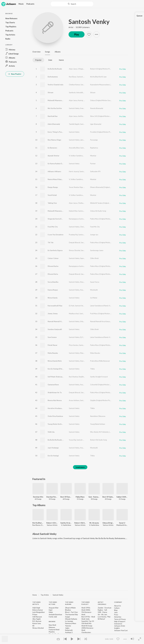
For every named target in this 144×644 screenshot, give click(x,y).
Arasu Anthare (74, 400)
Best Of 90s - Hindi (88, 617)
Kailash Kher (88, 100)
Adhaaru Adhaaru (54, 171)
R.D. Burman (37, 621)
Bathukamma (53, 77)
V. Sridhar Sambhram (76, 156)
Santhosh (72, 93)
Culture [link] (117, 608)
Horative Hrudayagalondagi (58, 408)
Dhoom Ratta (53, 274)
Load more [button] (80, 467)
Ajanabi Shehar (54, 156)
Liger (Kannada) (96, 124)
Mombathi (94, 290)
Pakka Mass (80, 497)
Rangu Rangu (53, 187)
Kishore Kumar (38, 610)
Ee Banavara (52, 148)
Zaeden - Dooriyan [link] (105, 608)
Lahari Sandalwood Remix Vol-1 (102, 306)
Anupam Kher (54, 608)
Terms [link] (116, 619)
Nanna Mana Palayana (56, 179)
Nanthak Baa (53, 116)
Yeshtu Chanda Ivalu (55, 85)
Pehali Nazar (53, 345)
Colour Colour (53, 258)
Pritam (35, 615)
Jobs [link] (116, 612)
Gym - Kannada (94, 497)
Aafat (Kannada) (54, 124)
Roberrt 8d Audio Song (98, 440)
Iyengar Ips (94, 235)
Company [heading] (118, 602)
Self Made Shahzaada (56, 377)
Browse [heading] (52, 621)
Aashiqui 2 (69, 632)
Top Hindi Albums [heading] (69, 603)
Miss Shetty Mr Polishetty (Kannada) (103, 432)
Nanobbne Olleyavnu (98, 416)
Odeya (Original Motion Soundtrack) (103, 100)
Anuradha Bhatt (86, 361)
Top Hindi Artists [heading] (37, 603)
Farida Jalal (53, 617)
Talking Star (52, 203)
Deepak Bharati (75, 243)
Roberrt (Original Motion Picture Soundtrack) (106, 69)
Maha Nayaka (53, 353)
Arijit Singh (36, 608)
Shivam (50, 93)
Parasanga (94, 140)
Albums (58, 52)
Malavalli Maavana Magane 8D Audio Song (64, 211)
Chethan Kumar (74, 85)
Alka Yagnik (37, 619)
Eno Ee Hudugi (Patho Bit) (58, 369)
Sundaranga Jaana (97, 250)
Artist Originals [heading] (102, 603)
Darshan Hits (38, 497)
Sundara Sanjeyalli (55, 329)
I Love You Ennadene (56, 235)
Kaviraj (80, 100)
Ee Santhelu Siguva (55, 250)
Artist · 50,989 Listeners (79, 27)
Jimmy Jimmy (53, 314)
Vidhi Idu (51, 432)
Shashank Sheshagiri (87, 282)
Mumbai (93, 156)
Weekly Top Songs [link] (55, 634)
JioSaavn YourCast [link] (121, 630)
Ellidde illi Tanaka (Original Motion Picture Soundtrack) (110, 203)
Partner (93, 164)
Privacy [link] (123, 619)
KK (33, 626)
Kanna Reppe (53, 290)
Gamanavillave (53, 385)
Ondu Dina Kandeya (55, 416)
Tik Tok (50, 243)
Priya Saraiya (74, 345)
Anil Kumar (82, 116)
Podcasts (30, 4)
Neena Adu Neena (55, 400)
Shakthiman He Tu (55, 392)
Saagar (68, 617)
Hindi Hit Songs (87, 626)
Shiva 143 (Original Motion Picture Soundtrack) (107, 116)
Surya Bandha (53, 282)
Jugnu (67, 628)
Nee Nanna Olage (54, 140)
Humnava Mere (71, 623)
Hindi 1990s (86, 608)
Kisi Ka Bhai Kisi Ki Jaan (98, 77)
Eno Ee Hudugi (53, 456)
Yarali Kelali (52, 195)
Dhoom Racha (53, 266)
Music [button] (21, 4)
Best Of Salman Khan (108, 497)
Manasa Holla (85, 353)
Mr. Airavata (94, 523)
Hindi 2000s (86, 610)
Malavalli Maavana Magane (58, 100)
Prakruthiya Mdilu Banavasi (100, 361)
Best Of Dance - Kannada (66, 497)
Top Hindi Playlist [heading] (86, 603)
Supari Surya (95, 282)
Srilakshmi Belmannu (87, 321)
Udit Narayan (37, 617)
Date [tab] (50, 60)
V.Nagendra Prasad (85, 69)
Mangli (89, 116)
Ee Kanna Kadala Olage (56, 164)
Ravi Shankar (73, 377)
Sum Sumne (52, 337)
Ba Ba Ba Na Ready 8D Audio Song (61, 440)
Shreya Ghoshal (75, 250)
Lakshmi (83, 140)
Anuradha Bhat (74, 148)
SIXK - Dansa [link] (102, 612)
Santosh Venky (89, 22)
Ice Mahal (94, 298)
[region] (80, 595)
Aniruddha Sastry (82, 93)
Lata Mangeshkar (39, 612)
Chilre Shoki (94, 258)
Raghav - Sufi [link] (102, 610)
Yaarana (68, 626)
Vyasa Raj (72, 440)
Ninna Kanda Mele (55, 361)
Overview (36, 52)
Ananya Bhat (85, 290)
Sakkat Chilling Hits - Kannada (122, 497)
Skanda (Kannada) (97, 108)
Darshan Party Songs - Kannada (52, 497)
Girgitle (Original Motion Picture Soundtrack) (106, 400)
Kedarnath (69, 630)
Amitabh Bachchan (55, 615)
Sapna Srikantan (86, 258)
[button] (15, 50)
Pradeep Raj (73, 235)
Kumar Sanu (37, 623)
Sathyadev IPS (95, 171)
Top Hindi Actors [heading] (53, 603)
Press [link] (116, 615)
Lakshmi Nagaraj (89, 187)
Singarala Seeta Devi (56, 219)
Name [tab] (61, 60)
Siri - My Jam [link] (102, 615)
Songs (47, 52)
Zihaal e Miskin (70, 608)
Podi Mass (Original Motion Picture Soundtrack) (107, 314)
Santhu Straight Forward (99, 377)
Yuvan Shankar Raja (76, 187)
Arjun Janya (73, 69)
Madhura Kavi (74, 314)
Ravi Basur (73, 77)
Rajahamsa (94, 148)
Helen (51, 612)
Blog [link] (116, 610)
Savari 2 (122, 523)
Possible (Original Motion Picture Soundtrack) (107, 132)
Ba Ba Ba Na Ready (55, 69)
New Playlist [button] (15, 74)
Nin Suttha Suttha (55, 108)
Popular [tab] (38, 60)
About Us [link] (118, 606)
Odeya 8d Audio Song (98, 211)
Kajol (51, 610)
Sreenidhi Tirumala (87, 108)
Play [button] (77, 34)
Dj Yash (72, 306)
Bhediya (68, 610)
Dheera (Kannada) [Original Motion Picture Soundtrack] (110, 187)
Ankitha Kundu (90, 195)
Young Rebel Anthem (56, 424)
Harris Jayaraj (74, 171)
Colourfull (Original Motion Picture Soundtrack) (107, 385)
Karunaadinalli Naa (55, 306)
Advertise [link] (118, 617)
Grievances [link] (118, 624)
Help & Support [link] (120, 621)
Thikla (92, 369)
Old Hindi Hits (86, 623)
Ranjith (81, 377)
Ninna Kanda (53, 298)
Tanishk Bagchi (74, 124)
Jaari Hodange (53, 448)
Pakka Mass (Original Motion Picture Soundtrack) (108, 219)
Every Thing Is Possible (57, 132)
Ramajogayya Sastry (76, 219)
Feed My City (53, 227)
